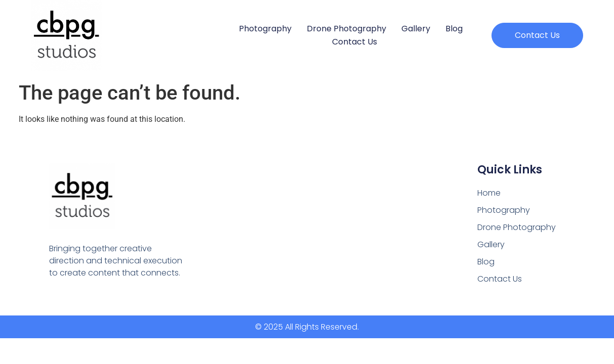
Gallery (416, 29)
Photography (265, 29)
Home (489, 193)
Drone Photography (346, 29)
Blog (454, 29)
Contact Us (355, 42)
